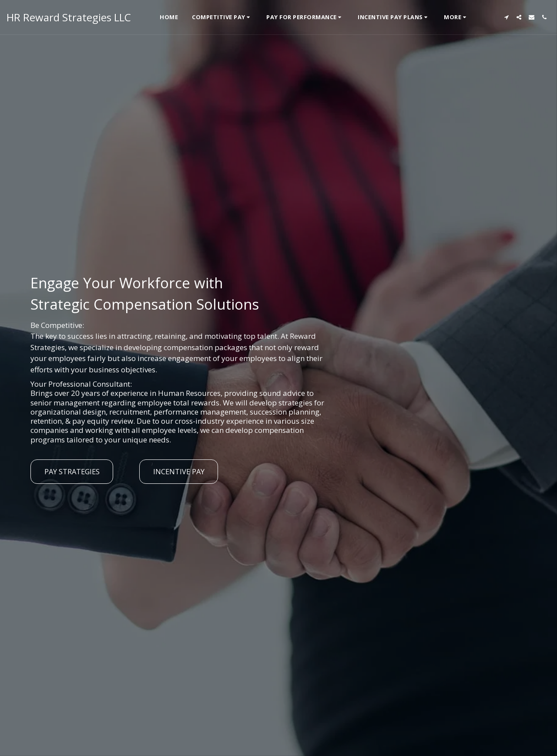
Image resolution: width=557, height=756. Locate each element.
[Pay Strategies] (72, 472)
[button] (222, 17)
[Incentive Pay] (179, 472)
